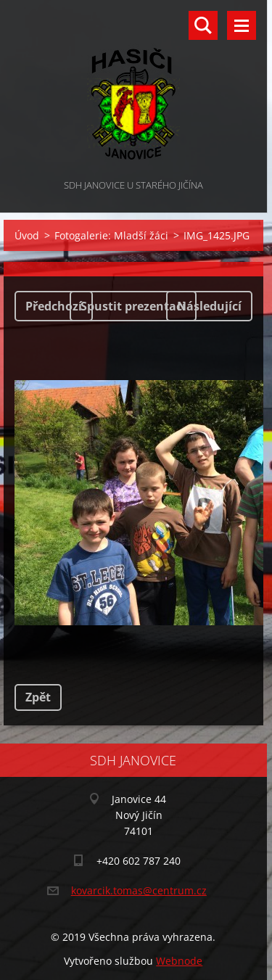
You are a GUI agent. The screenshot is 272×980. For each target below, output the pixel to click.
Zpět (38, 697)
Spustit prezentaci (133, 306)
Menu (242, 25)
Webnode (179, 961)
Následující (209, 306)
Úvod (27, 235)
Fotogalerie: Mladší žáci (111, 235)
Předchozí (54, 306)
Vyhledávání (203, 25)
